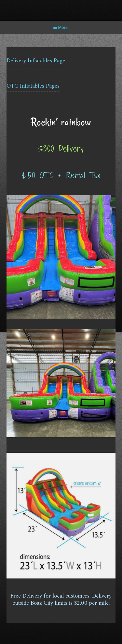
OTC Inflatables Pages (33, 86)
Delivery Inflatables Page (36, 61)
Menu (61, 27)
